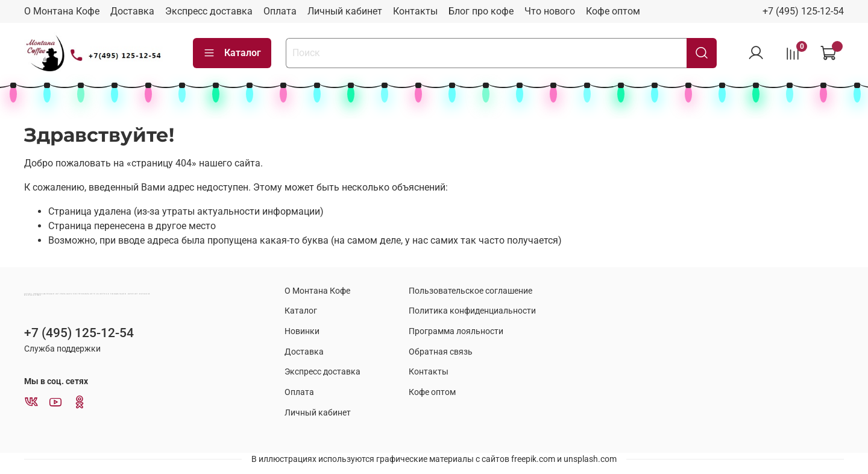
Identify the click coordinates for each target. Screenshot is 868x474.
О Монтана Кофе (62, 11)
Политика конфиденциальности (472, 311)
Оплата (280, 11)
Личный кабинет (345, 11)
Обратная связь (441, 352)
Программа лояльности (456, 331)
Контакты (415, 11)
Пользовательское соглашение (470, 291)
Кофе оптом (613, 11)
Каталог (232, 53)
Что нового (550, 11)
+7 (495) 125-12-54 (803, 11)
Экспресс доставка (209, 11)
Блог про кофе (481, 11)
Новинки (302, 331)
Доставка (132, 11)
